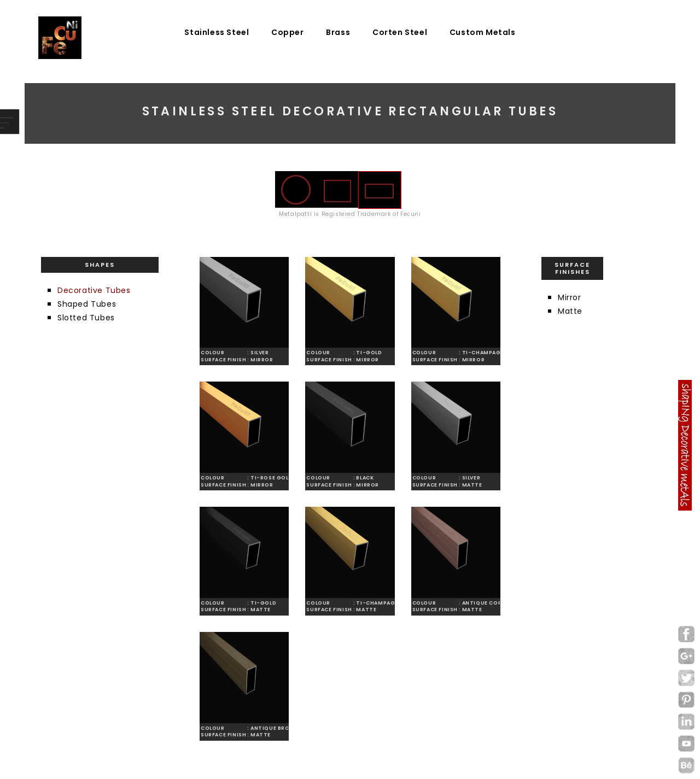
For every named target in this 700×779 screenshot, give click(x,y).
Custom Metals (483, 32)
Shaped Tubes (87, 304)
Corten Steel (400, 32)
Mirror (570, 297)
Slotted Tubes (86, 318)
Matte (570, 311)
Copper (288, 32)
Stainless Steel (217, 32)
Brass (338, 32)
